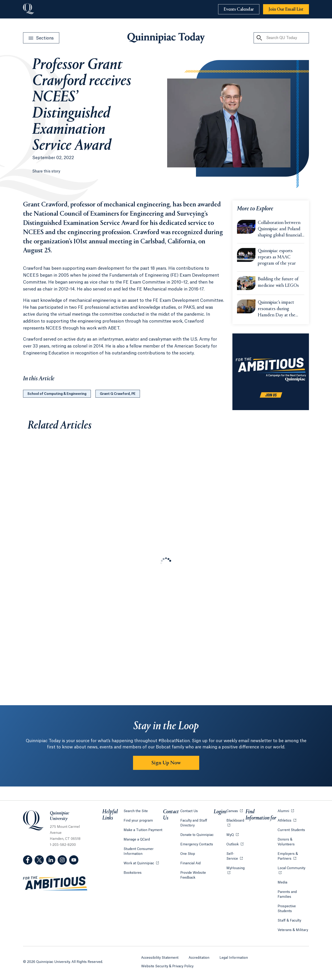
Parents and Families (287, 894)
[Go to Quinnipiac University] (29, 9)
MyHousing (236, 871)
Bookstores (133, 873)
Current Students (291, 830)
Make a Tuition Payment (143, 830)
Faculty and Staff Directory (194, 823)
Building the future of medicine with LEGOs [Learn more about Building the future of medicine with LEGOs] (278, 282)
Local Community (293, 868)
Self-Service (236, 856)
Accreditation (199, 958)
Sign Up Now (166, 763)
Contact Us (189, 811)
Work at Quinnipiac (141, 863)
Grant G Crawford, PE (118, 394)
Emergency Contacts (197, 844)
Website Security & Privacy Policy (167, 966)
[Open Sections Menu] (41, 38)
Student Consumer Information (139, 851)
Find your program (138, 821)
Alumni (286, 811)
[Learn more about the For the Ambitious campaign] (271, 372)
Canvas (235, 811)
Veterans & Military (293, 930)
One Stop (188, 854)
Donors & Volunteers (286, 842)
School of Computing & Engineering (57, 394)
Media (282, 883)
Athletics (287, 820)
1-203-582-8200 (63, 845)
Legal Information (234, 958)
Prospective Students (287, 909)
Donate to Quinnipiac (197, 835)
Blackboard (236, 820)
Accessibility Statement (160, 958)
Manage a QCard (137, 840)
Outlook (235, 844)
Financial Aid (190, 863)
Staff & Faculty (289, 921)
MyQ (233, 835)
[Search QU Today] (259, 38)
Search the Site (136, 811)
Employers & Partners (293, 856)
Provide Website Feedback (193, 875)
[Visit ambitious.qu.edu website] (55, 883)
